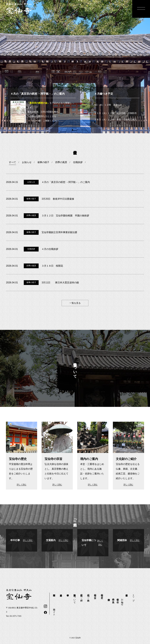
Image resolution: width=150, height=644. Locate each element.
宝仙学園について (75, 598)
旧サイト (54, 611)
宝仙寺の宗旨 (95, 594)
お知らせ (122, 601)
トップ (134, 596)
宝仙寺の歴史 (102, 594)
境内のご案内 (88, 595)
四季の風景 (113, 598)
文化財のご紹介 (82, 595)
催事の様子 (118, 598)
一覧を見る (75, 303)
